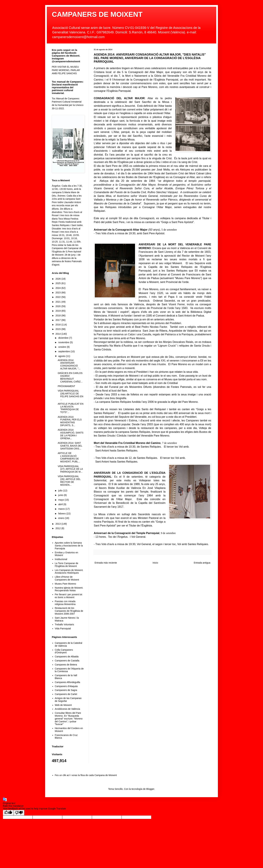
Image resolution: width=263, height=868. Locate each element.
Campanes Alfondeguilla (68, 682)
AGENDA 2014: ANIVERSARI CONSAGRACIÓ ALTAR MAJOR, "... (69, 364)
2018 (58, 316)
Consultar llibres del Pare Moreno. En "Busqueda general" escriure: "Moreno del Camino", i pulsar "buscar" (69, 719)
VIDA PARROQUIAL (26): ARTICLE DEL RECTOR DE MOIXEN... (69, 480)
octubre (62, 347)
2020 (58, 306)
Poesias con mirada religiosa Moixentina (65, 603)
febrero (62, 514)
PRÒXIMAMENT (66, 386)
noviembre (64, 342)
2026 (58, 279)
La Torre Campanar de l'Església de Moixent (67, 565)
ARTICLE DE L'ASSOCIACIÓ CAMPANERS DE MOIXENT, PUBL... (69, 457)
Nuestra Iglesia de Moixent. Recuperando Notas (69, 589)
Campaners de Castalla (67, 661)
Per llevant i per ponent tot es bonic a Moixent (69, 596)
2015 (58, 329)
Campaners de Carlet (66, 694)
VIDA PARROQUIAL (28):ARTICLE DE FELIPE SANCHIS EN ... (71, 395)
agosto (62, 356)
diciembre (64, 338)
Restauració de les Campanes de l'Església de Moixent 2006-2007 (69, 611)
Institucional (61, 559)
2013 (58, 524)
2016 (58, 325)
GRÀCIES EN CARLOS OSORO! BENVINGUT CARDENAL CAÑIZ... (70, 377)
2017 (58, 320)
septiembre (64, 351)
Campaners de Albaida (67, 657)
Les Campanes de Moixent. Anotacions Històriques (69, 572)
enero (62, 518)
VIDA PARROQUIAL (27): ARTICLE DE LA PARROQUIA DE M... (70, 469)
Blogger (150, 789)
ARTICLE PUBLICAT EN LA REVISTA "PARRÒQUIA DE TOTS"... (71, 408)
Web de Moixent (63, 705)
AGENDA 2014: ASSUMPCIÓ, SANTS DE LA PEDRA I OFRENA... (71, 434)
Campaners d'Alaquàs (66, 686)
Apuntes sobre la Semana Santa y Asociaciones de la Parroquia (69, 546)
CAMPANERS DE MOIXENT (97, 14)
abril (61, 504)
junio (61, 495)
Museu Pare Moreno (65, 584)
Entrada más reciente (106, 563)
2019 (58, 311)
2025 (58, 283)
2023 (58, 293)
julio (61, 491)
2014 (58, 334)
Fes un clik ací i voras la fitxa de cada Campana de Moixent (86, 775)
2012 (58, 528)
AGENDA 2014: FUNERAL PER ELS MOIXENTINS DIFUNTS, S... (70, 421)
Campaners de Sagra (66, 690)
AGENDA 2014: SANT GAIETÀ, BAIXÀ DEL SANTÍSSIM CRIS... (70, 446)
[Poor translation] (19, 813)
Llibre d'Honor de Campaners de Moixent (67, 578)
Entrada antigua (202, 563)
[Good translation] (8, 813)
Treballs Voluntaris (64, 624)
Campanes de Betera (66, 665)
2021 (58, 302)
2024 (58, 288)
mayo (61, 500)
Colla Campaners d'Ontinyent (64, 651)
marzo (62, 509)
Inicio (155, 563)
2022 (58, 297)
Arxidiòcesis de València (68, 709)
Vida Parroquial (63, 629)
